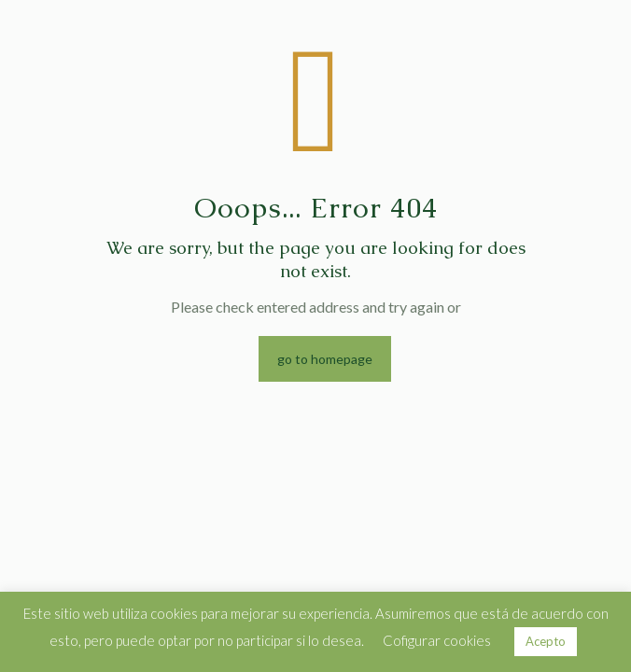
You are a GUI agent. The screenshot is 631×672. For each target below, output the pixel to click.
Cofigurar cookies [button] (437, 640)
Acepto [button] (546, 641)
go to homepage (325, 359)
